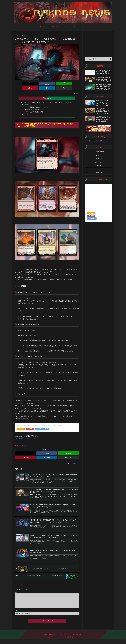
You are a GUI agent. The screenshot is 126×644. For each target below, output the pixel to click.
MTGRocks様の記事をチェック (25, 438)
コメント (19, 594)
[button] (74, 84)
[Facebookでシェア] (31, 84)
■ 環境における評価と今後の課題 (33, 111)
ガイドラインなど (59, 639)
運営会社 (44, 639)
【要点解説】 (26, 103)
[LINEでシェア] (42, 84)
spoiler (24, 445)
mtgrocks (18, 445)
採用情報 (50, 639)
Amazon (21, 428)
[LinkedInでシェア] (63, 84)
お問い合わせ (81, 639)
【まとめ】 (25, 113)
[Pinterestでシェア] (52, 84)
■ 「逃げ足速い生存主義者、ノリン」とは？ (36, 105)
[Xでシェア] (20, 84)
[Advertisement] (99, 44)
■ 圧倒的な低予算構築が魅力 (32, 108)
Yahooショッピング (42, 428)
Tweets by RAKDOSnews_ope (99, 141)
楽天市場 (30, 428)
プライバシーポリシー (70, 639)
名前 (16, 615)
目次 (44, 94)
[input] (99, 59)
